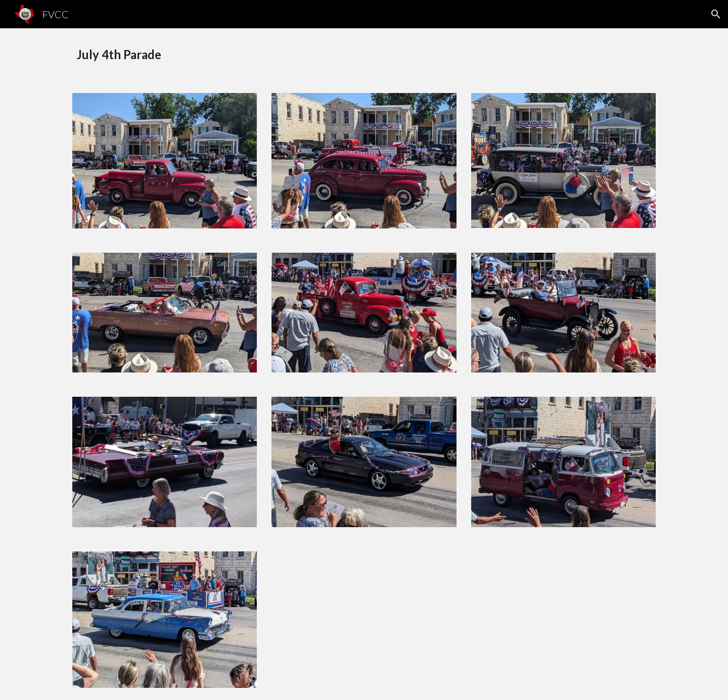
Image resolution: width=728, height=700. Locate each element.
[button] (716, 14)
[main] (364, 55)
